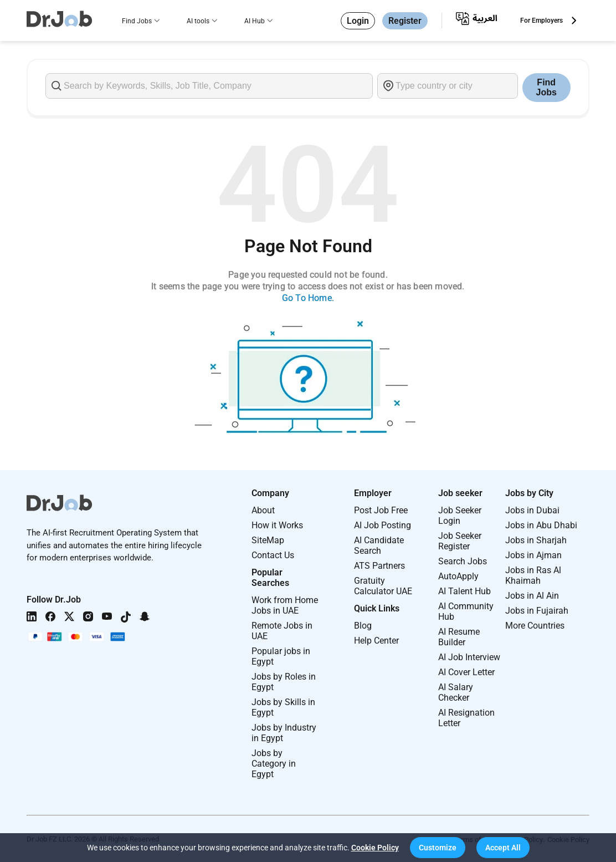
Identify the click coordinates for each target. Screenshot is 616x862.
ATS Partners (379, 566)
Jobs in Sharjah (536, 540)
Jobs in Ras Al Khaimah (533, 575)
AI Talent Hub (464, 591)
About (263, 510)
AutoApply (458, 576)
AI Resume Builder (459, 637)
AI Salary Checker (456, 692)
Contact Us (273, 555)
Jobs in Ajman (533, 555)
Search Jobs (463, 561)
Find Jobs (137, 21)
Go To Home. (308, 298)
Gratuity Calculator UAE (383, 586)
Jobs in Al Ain (532, 596)
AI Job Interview (469, 657)
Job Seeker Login (460, 516)
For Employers (541, 21)
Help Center (376, 641)
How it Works (277, 525)
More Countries (535, 626)
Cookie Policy (375, 848)
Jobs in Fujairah (537, 611)
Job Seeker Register (460, 541)
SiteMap (268, 540)
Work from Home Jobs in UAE (285, 605)
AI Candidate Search (379, 545)
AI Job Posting (383, 525)
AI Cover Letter (466, 672)
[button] (438, 848)
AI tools (198, 21)
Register (405, 21)
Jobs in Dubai (532, 510)
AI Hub (255, 21)
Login (358, 21)
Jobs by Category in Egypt (274, 764)
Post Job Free (381, 510)
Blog (363, 626)
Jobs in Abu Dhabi (541, 525)
